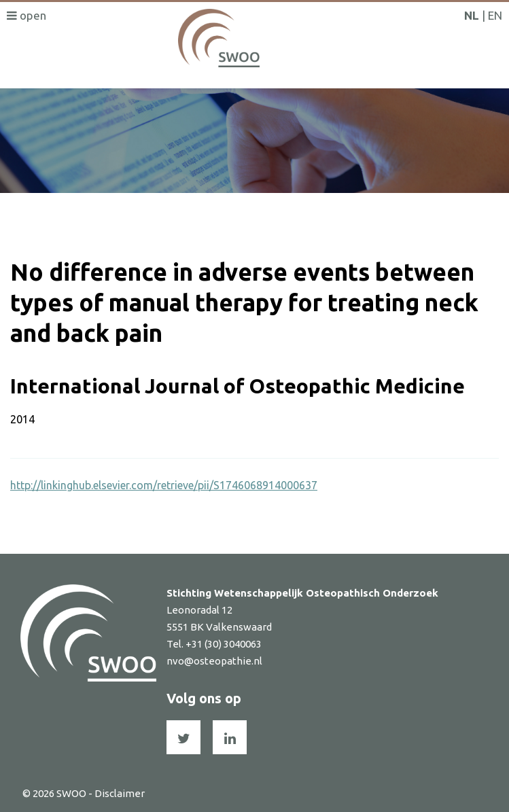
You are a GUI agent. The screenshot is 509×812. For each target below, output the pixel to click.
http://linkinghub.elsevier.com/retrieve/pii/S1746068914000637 (164, 485)
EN (495, 15)
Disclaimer (120, 793)
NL (472, 15)
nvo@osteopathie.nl (214, 661)
